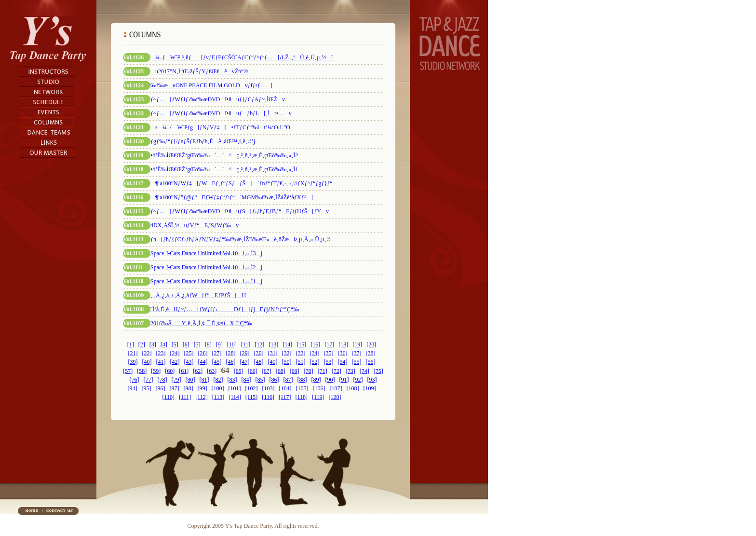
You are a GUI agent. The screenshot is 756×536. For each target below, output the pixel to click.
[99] (202, 388)
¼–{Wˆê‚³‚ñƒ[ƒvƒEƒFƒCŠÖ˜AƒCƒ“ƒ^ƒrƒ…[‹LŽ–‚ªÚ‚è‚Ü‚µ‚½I (242, 57)
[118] (301, 397)
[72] (337, 371)
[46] (231, 362)
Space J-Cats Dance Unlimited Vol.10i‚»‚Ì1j (206, 281)
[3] (153, 344)
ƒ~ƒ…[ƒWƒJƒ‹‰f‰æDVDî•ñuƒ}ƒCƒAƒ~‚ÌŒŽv (218, 99)
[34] (315, 353)
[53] (329, 362)
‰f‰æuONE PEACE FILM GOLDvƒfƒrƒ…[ (212, 85)
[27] (217, 353)
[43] (189, 362)
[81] (204, 380)
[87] (288, 380)
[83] (232, 380)
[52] (315, 362)
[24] (175, 353)
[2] (142, 344)
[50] (287, 362)
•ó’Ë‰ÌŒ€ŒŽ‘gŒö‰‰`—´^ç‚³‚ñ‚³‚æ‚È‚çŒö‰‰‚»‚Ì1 (224, 169)
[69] (295, 371)
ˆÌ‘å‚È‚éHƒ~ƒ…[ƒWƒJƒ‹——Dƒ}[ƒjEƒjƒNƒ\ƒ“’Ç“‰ (225, 309)
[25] (189, 353)
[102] (252, 388)
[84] (246, 380)
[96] (161, 388)
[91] (344, 380)
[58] (142, 371)
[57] (128, 371)
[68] (281, 371)
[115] (252, 397)
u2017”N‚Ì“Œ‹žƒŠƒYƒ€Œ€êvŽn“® (199, 71)
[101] (235, 388)
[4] (164, 344)
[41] (161, 362)
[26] (203, 353)
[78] (162, 380)
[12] (259, 344)
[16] (315, 344)
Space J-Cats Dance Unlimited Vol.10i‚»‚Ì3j (206, 253)
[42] (175, 362)
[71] (323, 371)
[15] (301, 344)
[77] (148, 380)
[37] (357, 353)
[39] (133, 362)
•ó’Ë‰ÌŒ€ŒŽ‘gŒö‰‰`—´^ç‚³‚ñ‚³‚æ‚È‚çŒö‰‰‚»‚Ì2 (224, 155)
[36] (343, 353)
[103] (269, 388)
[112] (202, 397)
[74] (364, 371)
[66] (253, 371)
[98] (189, 388)
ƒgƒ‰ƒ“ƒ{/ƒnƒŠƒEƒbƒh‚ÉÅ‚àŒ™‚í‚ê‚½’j (203, 141)
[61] (184, 371)
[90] (330, 380)
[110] (168, 397)
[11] (246, 344)
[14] (287, 344)
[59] (156, 371)
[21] (133, 353)
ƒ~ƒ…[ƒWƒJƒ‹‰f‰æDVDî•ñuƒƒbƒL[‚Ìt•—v (221, 113)
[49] (273, 362)
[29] (245, 353)
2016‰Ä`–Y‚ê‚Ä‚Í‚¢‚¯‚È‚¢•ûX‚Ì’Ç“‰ (201, 323)
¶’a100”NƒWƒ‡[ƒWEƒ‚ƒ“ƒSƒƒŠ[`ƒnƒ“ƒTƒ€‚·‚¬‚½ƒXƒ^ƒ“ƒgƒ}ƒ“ (242, 183)
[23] (161, 353)
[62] (198, 371)
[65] (239, 371)
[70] (309, 371)
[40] (147, 362)
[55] (357, 362)
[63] (212, 371)
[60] (170, 371)
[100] (218, 388)
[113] (218, 397)
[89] (316, 380)
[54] (343, 362)
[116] (268, 397)
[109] (370, 388)
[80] (190, 380)
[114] (235, 397)
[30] (259, 353)
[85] (260, 380)
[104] (285, 388)
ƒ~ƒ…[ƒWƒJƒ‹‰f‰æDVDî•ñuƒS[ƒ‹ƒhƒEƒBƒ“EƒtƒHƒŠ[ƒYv (240, 211)
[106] (319, 388)
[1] (131, 344)
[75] (378, 371)
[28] (231, 353)
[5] (175, 344)
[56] (371, 362)
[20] (371, 344)
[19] (357, 344)
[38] (371, 353)
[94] (133, 388)
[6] (186, 344)
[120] (335, 397)
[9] (219, 344)
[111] (185, 397)
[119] (318, 397)
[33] (301, 353)
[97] (175, 388)
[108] (353, 388)
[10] (232, 344)
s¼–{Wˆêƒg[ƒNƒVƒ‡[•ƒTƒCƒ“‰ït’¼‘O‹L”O (220, 127)
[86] (274, 380)
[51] (301, 362)
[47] (245, 362)
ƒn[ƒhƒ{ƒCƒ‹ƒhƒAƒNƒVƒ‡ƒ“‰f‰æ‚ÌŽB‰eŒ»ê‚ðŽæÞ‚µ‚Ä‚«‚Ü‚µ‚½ (241, 239)
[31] (273, 353)
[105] (302, 388)
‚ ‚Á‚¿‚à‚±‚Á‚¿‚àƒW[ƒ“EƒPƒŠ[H (198, 295)
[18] (343, 344)
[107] (336, 388)
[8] (208, 344)
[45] (217, 362)
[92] (358, 380)
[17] (329, 344)
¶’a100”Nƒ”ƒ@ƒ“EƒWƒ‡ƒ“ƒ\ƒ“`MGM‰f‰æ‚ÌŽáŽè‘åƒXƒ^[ (232, 197)
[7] (197, 344)
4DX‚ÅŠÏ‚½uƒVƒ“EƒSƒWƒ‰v (195, 225)
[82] (218, 380)
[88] (302, 380)
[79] (176, 380)
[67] (267, 371)
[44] (203, 362)
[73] (351, 371)
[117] (285, 397)
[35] (329, 353)
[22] (147, 353)
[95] (147, 388)
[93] (372, 380)
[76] (135, 380)
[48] (259, 362)
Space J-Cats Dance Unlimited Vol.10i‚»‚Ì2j (206, 267)
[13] (273, 344)
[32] (287, 353)
